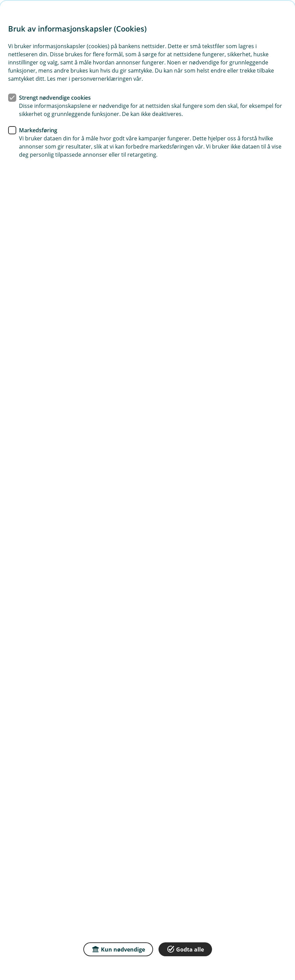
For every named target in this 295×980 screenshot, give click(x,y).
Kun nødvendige (118, 949)
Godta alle (185, 949)
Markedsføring (38, 130)
